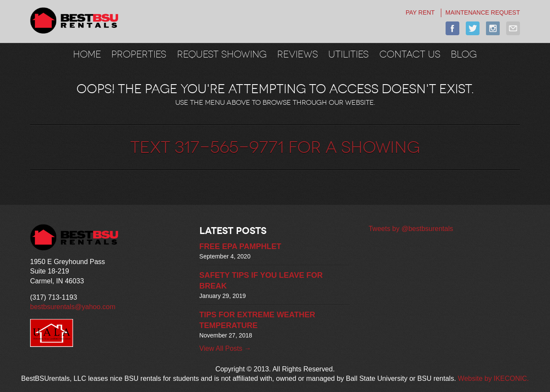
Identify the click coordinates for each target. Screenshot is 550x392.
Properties (139, 54)
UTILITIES (348, 54)
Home (87, 54)
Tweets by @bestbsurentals (411, 229)
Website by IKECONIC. (493, 378)
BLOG (464, 54)
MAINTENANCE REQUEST (483, 12)
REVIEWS (298, 54)
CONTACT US (410, 54)
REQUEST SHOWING (222, 54)
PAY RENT (420, 12)
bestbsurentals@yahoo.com (73, 307)
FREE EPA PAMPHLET (240, 246)
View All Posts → (225, 348)
